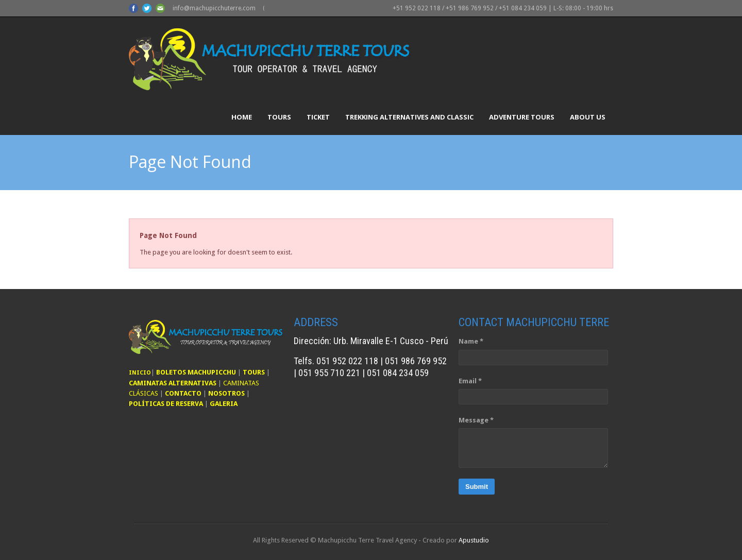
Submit (477, 487)
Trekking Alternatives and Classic (409, 117)
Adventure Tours (522, 117)
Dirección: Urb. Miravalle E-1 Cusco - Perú (371, 341)
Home (242, 117)
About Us (588, 117)
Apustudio (474, 540)
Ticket (318, 117)
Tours (279, 117)
